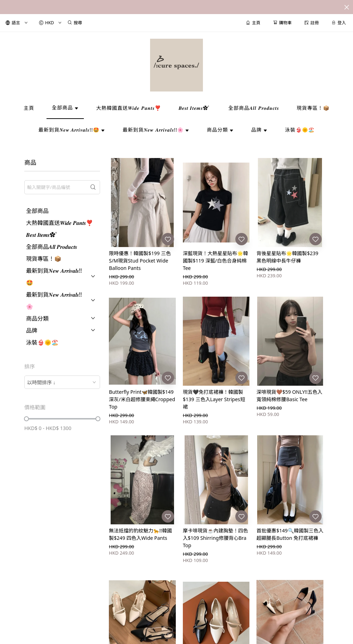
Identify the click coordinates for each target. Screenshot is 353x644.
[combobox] (62, 382)
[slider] (26, 419)
